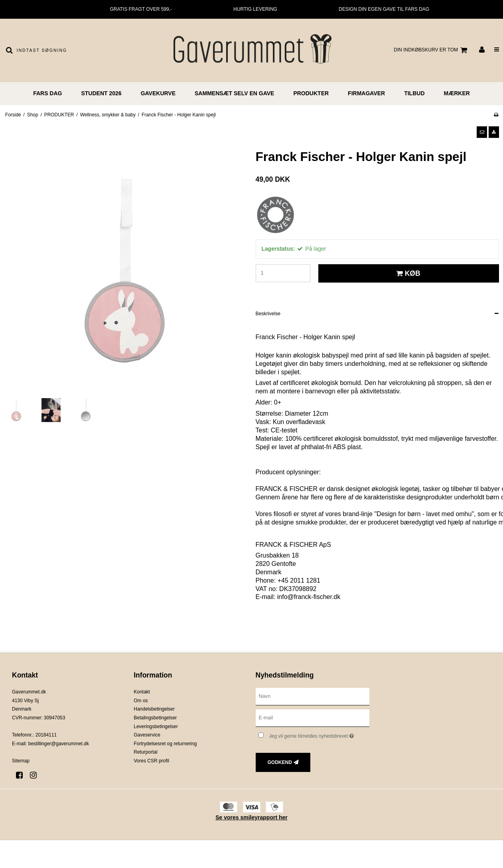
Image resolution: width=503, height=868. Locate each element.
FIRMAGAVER (366, 93)
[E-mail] (313, 718)
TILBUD (414, 93)
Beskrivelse (268, 314)
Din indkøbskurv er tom (432, 50)
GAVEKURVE (158, 93)
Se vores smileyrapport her (252, 817)
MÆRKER (457, 93)
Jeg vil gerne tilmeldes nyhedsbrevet (319, 734)
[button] (482, 132)
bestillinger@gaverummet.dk (59, 744)
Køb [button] (407, 273)
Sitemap (21, 761)
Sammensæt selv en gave (234, 93)
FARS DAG (47, 93)
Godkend (280, 762)
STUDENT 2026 (101, 93)
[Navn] (313, 696)
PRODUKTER (311, 93)
